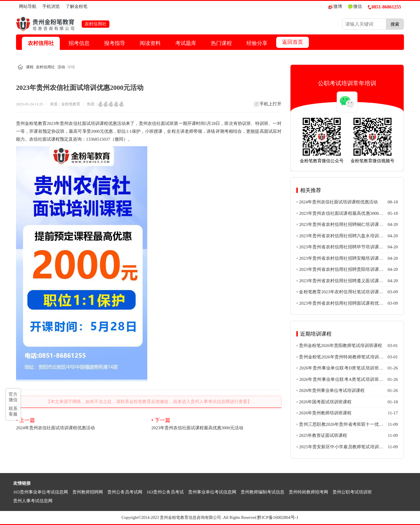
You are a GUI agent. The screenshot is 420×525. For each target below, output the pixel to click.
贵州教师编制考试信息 (262, 492)
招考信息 (79, 43)
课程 (30, 67)
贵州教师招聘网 (88, 492)
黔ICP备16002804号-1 (278, 517)
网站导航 (28, 6)
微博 (335, 7)
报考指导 (115, 43)
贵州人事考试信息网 (33, 501)
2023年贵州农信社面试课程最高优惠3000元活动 (216, 423)
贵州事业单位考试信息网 (212, 492)
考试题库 (186, 43)
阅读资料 (150, 43)
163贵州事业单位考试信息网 (41, 492)
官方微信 (13, 397)
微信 (355, 7)
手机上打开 (268, 106)
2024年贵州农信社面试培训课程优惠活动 (81, 423)
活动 (61, 67)
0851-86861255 (384, 7)
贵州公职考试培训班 (352, 492)
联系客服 (13, 411)
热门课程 (221, 43)
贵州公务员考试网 (125, 492)
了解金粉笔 (77, 6)
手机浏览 (51, 6)
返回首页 (293, 42)
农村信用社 (41, 43)
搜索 (395, 24)
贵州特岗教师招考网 (308, 492)
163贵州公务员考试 (165, 492)
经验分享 (257, 43)
